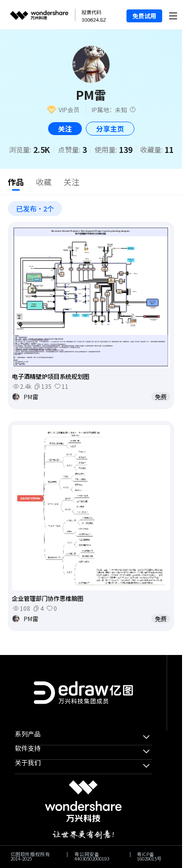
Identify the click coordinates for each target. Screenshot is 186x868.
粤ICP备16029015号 (149, 857)
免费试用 (144, 16)
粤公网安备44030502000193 (92, 857)
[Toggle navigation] (173, 15)
